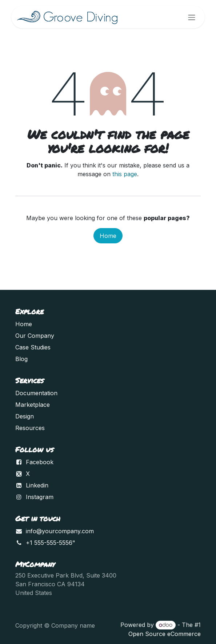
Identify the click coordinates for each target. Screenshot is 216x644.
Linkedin (37, 485)
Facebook (40, 462)
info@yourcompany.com (60, 531)
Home (108, 236)
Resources (30, 428)
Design (25, 416)
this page (125, 174)
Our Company (35, 336)
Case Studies (33, 347)
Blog (21, 359)
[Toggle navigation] (192, 17)
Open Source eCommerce (165, 634)
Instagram (40, 497)
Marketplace (33, 405)
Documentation (36, 393)
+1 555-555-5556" (51, 543)
